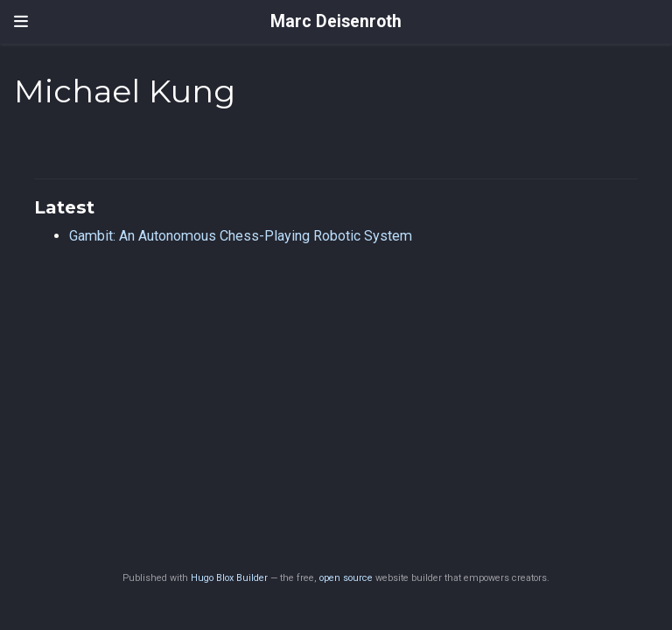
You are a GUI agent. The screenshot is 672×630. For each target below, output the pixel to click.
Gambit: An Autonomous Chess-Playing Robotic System (241, 236)
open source (346, 578)
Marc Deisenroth (336, 21)
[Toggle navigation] (21, 22)
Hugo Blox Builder (229, 578)
